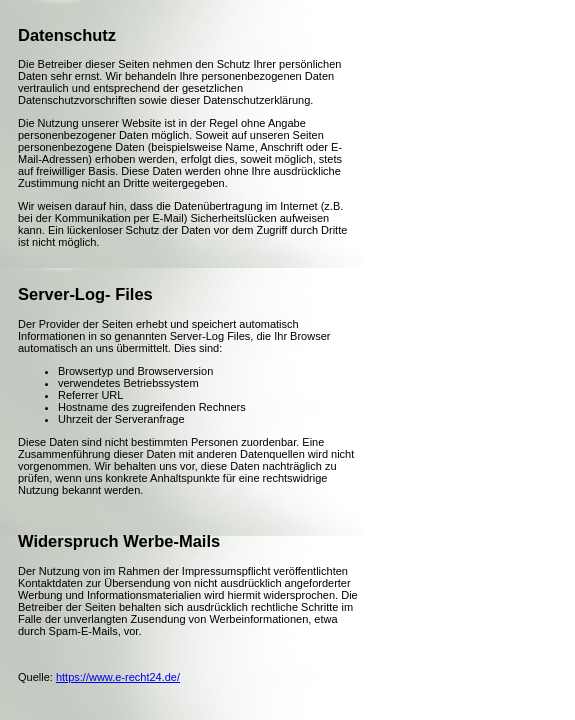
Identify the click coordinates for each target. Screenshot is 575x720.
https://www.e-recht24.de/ (118, 677)
